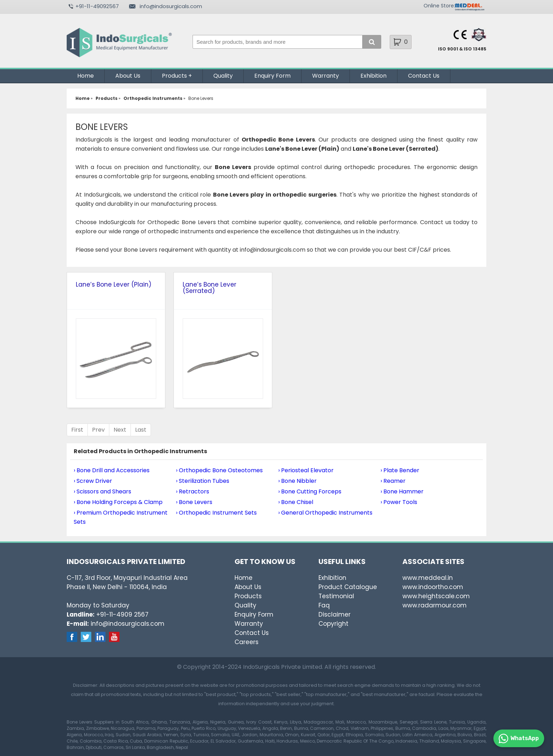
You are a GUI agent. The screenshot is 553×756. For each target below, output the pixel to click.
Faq (324, 605)
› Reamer (393, 481)
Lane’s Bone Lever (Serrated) (209, 288)
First (77, 430)
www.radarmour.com (435, 605)
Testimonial (336, 596)
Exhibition (373, 76)
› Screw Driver (93, 481)
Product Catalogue (348, 587)
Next (120, 430)
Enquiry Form (272, 76)
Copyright (333, 624)
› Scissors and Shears (102, 491)
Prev (98, 430)
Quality (223, 76)
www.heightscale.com (436, 596)
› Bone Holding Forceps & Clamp (118, 502)
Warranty (326, 76)
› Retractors (193, 491)
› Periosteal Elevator (306, 470)
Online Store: (439, 6)
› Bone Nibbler (297, 481)
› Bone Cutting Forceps (310, 491)
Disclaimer (335, 614)
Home (86, 76)
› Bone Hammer (402, 491)
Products (174, 76)
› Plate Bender (400, 470)
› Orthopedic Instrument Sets (216, 513)
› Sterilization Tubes (203, 481)
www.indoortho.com (433, 587)
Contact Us (424, 76)
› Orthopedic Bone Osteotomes (219, 470)
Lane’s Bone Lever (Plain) (114, 284)
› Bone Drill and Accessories (112, 470)
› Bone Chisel (296, 502)
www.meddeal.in (428, 578)
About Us (128, 76)
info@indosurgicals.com (171, 6)
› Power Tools (399, 502)
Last (141, 430)
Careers (247, 642)
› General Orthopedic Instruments (325, 513)
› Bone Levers (194, 502)
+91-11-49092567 (97, 6)
